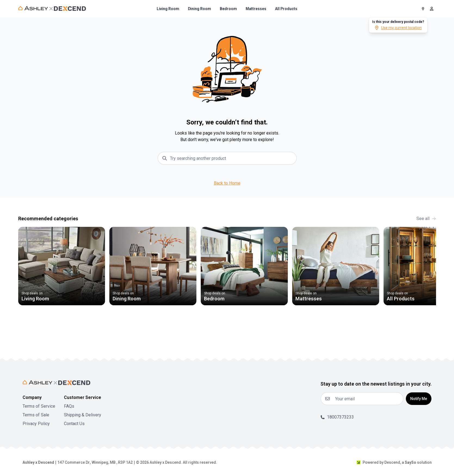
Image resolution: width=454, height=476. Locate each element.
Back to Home (227, 183)
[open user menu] (432, 9)
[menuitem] (168, 9)
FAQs (69, 406)
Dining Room (200, 9)
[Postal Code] (423, 9)
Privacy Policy (36, 424)
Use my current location (398, 28)
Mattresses (256, 9)
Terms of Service (39, 406)
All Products (286, 9)
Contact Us (74, 424)
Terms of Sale (36, 415)
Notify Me (419, 399)
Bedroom (228, 9)
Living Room (168, 9)
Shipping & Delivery (83, 415)
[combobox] (231, 158)
